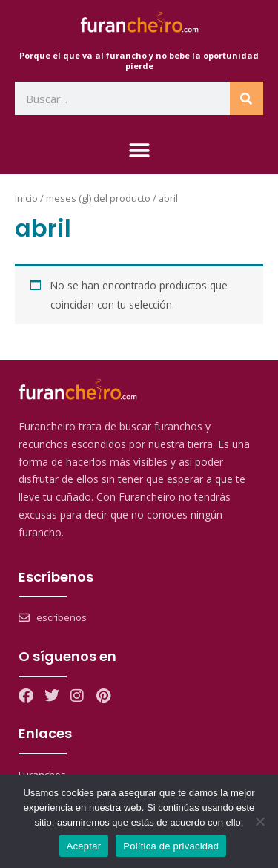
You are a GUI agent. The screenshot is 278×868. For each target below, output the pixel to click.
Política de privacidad (171, 846)
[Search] (246, 98)
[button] (139, 150)
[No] (259, 821)
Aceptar (84, 846)
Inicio (26, 198)
